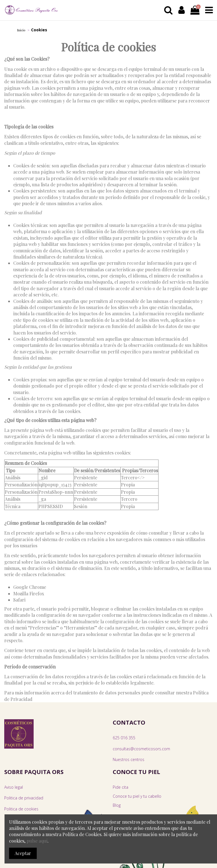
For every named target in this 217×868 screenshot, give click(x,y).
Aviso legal (14, 787)
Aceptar (23, 853)
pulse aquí (37, 841)
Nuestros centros (129, 759)
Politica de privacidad (24, 798)
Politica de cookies (21, 809)
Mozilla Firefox (29, 593)
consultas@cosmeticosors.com (141, 749)
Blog (117, 805)
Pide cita (121, 787)
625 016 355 (124, 738)
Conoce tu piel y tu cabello (137, 796)
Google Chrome (30, 587)
